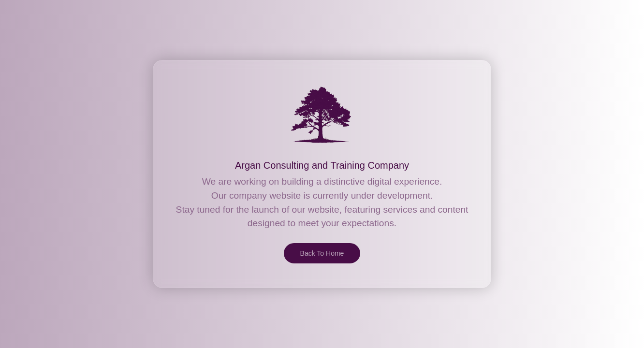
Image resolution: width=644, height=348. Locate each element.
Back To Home (322, 253)
